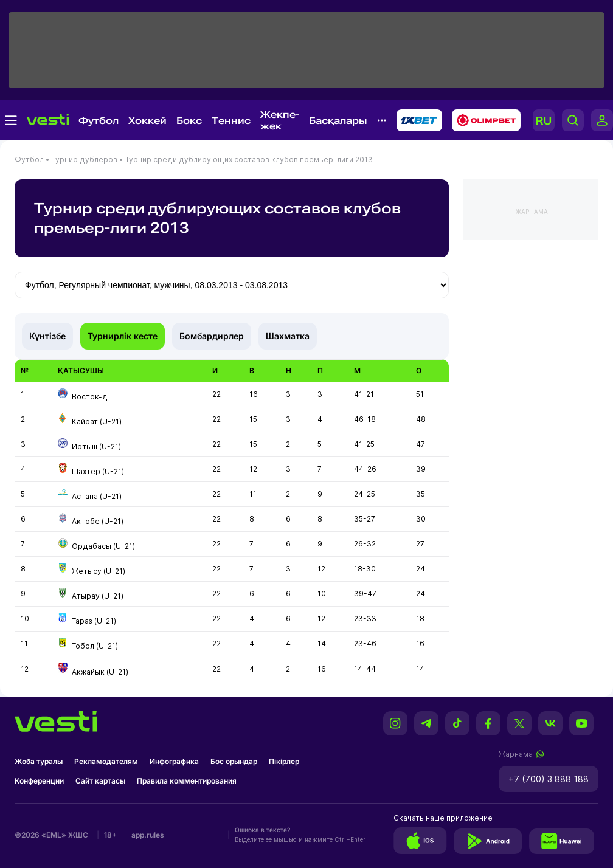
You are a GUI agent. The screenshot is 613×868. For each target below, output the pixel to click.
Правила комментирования (187, 781)
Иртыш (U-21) (96, 446)
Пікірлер (284, 761)
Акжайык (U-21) (100, 672)
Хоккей (147, 121)
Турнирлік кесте (123, 336)
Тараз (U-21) (94, 621)
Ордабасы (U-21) (103, 546)
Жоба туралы (39, 761)
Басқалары (338, 121)
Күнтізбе (47, 336)
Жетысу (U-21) (99, 571)
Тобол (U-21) (95, 646)
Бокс (189, 121)
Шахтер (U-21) (98, 471)
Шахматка (288, 336)
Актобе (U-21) (98, 521)
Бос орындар (234, 761)
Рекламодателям (106, 761)
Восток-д (90, 397)
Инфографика (174, 761)
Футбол (99, 121)
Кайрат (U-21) (97, 422)
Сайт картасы (100, 781)
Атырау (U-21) (98, 596)
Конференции (39, 781)
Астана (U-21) (97, 496)
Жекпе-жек (280, 120)
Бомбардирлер (212, 336)
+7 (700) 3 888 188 (549, 779)
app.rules (148, 835)
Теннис (231, 121)
